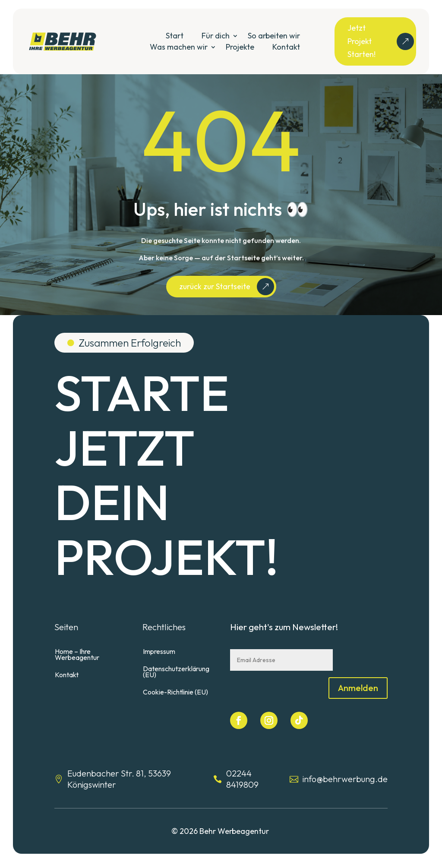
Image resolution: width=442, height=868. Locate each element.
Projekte (240, 47)
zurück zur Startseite (215, 299)
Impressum (159, 665)
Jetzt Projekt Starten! (361, 41)
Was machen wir (179, 47)
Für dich (216, 36)
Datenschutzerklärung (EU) (176, 685)
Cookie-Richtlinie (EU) (175, 705)
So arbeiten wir (274, 36)
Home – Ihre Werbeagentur (77, 668)
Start (175, 36)
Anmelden (358, 701)
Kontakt (286, 47)
